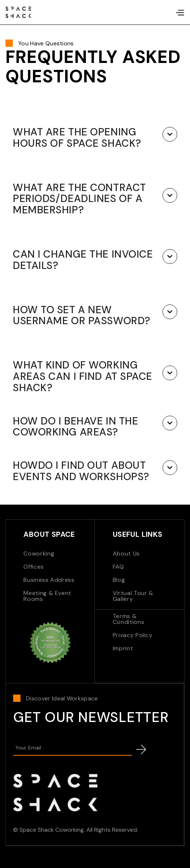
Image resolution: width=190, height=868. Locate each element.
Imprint (123, 648)
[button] (180, 12)
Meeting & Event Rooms (47, 596)
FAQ (118, 567)
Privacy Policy (133, 635)
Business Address (49, 580)
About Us (126, 553)
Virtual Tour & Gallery (133, 596)
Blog (119, 580)
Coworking (39, 553)
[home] (18, 12)
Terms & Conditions (128, 619)
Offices (33, 567)
